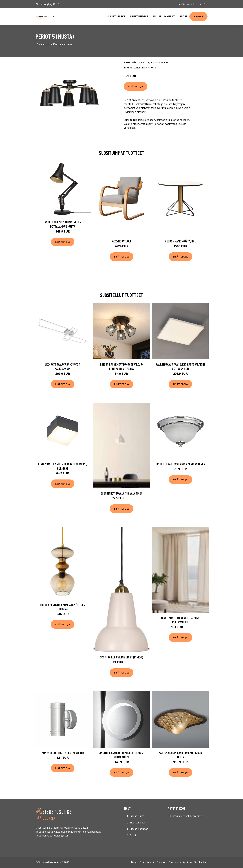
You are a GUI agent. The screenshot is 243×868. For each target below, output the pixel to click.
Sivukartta (200, 862)
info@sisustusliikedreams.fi (192, 4)
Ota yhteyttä (147, 862)
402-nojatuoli (122, 241)
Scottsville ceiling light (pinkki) (122, 657)
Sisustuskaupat (164, 16)
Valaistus (44, 44)
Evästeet (161, 862)
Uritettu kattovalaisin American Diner (180, 464)
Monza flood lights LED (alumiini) (63, 753)
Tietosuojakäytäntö (180, 862)
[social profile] (59, 4)
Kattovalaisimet (63, 44)
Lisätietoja (136, 86)
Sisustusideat (139, 16)
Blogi (183, 16)
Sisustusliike (116, 16)
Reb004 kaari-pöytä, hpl (180, 241)
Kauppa (198, 16)
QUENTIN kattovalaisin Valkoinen (122, 493)
